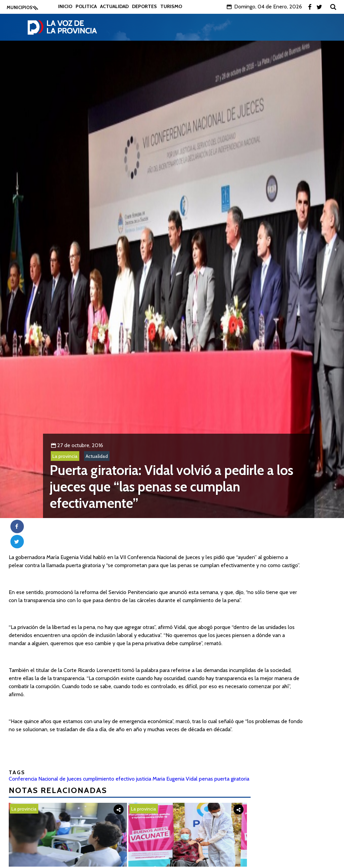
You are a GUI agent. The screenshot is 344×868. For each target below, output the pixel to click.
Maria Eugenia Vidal (175, 779)
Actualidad (114, 6)
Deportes (144, 6)
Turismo (171, 6)
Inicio (65, 6)
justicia (144, 779)
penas (206, 779)
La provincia (65, 456)
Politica (86, 6)
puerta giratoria (232, 779)
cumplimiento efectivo (109, 779)
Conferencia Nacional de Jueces (45, 779)
